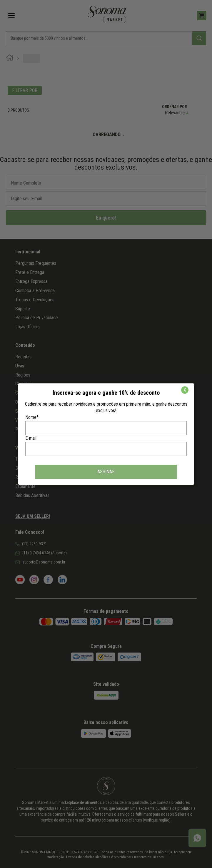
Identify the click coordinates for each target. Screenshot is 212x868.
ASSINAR (106, 472)
